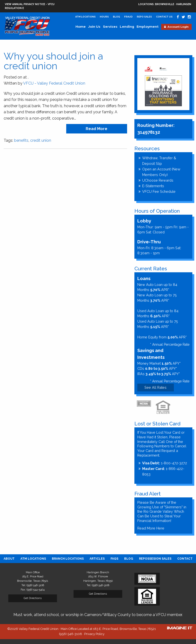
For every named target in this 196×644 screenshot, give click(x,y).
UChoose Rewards (158, 180)
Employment (148, 26)
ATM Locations (85, 17)
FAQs (114, 559)
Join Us (94, 26)
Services (110, 26)
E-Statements (153, 186)
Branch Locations (68, 559)
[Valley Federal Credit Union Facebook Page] (178, 17)
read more (97, 129)
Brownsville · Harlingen (165, 4)
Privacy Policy (94, 634)
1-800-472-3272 (165, 463)
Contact (185, 559)
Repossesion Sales (155, 559)
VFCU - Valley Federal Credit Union (54, 83)
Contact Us (164, 17)
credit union (41, 140)
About (9, 559)
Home (81, 26)
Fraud (128, 17)
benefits (21, 140)
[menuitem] (9, 559)
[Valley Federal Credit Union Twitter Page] (183, 17)
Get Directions (33, 598)
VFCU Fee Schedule (159, 191)
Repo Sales (144, 17)
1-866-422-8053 (163, 471)
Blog (117, 17)
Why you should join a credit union (53, 61)
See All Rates (155, 387)
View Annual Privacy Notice (25, 4)
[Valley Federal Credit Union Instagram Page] (189, 17)
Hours (104, 17)
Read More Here (151, 528)
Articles (97, 559)
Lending (127, 26)
